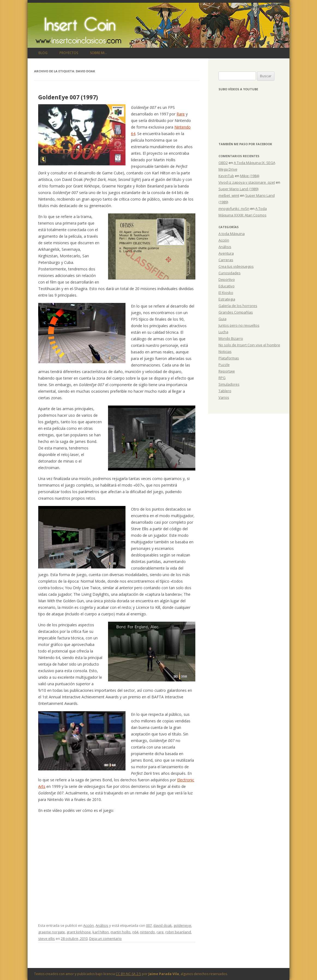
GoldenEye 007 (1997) (68, 97)
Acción (89, 925)
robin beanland (178, 932)
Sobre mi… (98, 53)
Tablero (225, 391)
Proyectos (69, 53)
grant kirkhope (79, 932)
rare (160, 932)
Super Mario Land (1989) (238, 189)
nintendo (147, 932)
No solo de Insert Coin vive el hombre (249, 345)
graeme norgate (52, 932)
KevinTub (226, 176)
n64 (135, 932)
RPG (222, 378)
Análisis (102, 925)
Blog (43, 53)
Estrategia (227, 299)
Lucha (223, 332)
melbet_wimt (229, 195)
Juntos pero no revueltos (239, 325)
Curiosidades (230, 273)
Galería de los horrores (238, 306)
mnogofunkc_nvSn (234, 208)
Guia (222, 319)
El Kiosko (226, 293)
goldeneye (182, 925)
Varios (224, 397)
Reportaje (227, 371)
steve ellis (47, 939)
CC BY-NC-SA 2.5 (128, 974)
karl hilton (101, 932)
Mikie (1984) (250, 176)
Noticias (225, 352)
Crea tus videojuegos (236, 266)
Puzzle (224, 365)
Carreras (226, 260)
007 (149, 925)
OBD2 (223, 163)
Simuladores (229, 384)
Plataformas (229, 358)
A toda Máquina (232, 234)
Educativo (227, 286)
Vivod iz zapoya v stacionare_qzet (247, 182)
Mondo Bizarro (231, 338)
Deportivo (227, 279)
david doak (163, 925)
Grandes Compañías (236, 312)
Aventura (226, 253)
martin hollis (121, 932)
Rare (181, 114)
